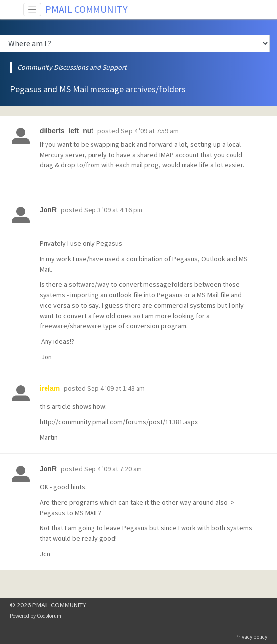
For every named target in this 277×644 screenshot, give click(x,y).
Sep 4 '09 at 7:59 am (150, 131)
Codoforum (49, 616)
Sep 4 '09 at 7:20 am (113, 469)
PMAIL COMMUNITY (87, 9)
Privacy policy (251, 637)
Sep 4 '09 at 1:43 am (116, 388)
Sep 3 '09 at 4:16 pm (113, 210)
